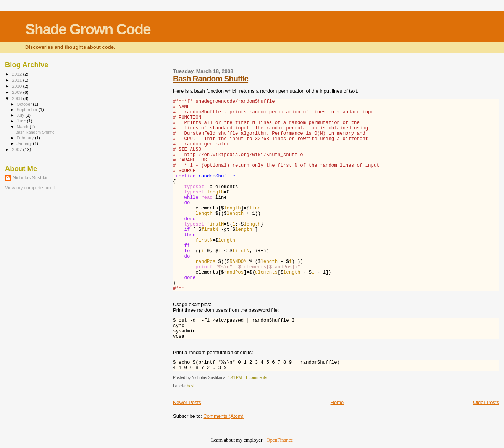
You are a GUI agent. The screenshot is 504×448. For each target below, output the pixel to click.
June (22, 121)
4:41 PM (235, 378)
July (21, 115)
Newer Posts (187, 402)
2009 (17, 92)
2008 (17, 98)
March (23, 127)
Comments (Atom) (223, 416)
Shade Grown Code (88, 29)
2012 (17, 74)
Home (337, 402)
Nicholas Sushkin (31, 178)
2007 (17, 149)
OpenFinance (280, 440)
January (25, 143)
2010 (17, 86)
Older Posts (486, 402)
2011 (17, 80)
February (26, 138)
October (25, 104)
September (28, 110)
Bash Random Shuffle (211, 78)
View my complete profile (31, 188)
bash (191, 386)
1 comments (256, 378)
